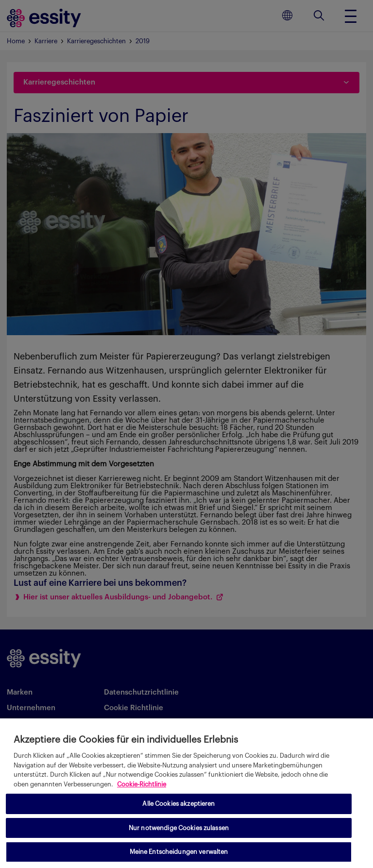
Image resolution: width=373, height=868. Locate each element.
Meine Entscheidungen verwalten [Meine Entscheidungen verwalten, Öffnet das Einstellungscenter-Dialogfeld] (179, 852)
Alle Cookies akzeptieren (178, 804)
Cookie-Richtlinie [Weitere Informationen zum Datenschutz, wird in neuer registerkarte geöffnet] (142, 784)
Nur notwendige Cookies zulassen (179, 828)
